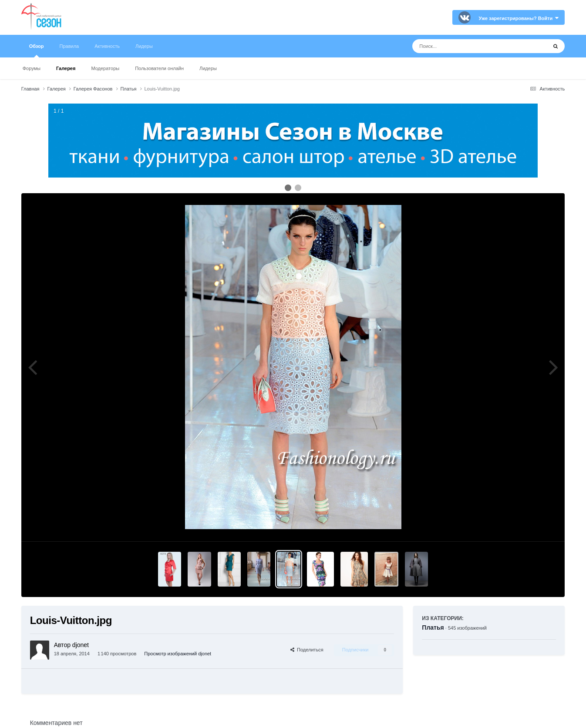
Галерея (66, 68)
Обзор (37, 50)
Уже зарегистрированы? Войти (519, 18)
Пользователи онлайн (159, 68)
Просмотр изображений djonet (178, 654)
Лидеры (208, 68)
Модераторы (105, 68)
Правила (69, 46)
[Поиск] (463, 46)
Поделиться (307, 650)
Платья (433, 627)
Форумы (32, 68)
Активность (107, 46)
